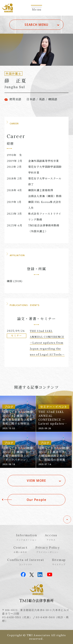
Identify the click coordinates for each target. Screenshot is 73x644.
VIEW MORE (36, 481)
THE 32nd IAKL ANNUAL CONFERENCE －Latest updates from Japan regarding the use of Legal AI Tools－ (47, 343)
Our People (37, 500)
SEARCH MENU (36, 25)
